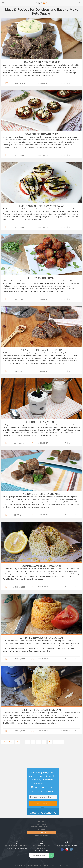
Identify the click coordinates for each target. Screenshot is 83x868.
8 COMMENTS (43, 731)
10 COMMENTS (43, 371)
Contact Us (42, 824)
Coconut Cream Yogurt (41, 422)
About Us (42, 822)
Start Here (42, 832)
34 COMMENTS (43, 299)
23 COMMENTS (43, 443)
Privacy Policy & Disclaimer (59, 865)
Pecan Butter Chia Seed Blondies (41, 350)
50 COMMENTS (43, 515)
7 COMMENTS (43, 659)
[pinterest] (66, 849)
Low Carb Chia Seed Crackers (41, 62)
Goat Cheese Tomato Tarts (42, 134)
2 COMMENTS (43, 155)
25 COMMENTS (43, 83)
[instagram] (71, 849)
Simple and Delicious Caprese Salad (42, 206)
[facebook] (62, 849)
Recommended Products (41, 827)
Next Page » (59, 742)
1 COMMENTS (43, 587)
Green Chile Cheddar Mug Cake (41, 710)
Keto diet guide (41, 835)
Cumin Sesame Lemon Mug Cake (41, 566)
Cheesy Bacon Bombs (42, 278)
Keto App (42, 829)
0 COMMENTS (43, 227)
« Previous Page (8, 742)
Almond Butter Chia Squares (42, 494)
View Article (65, 83)
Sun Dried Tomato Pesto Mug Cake (42, 638)
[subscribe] (51, 855)
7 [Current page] (39, 742)
